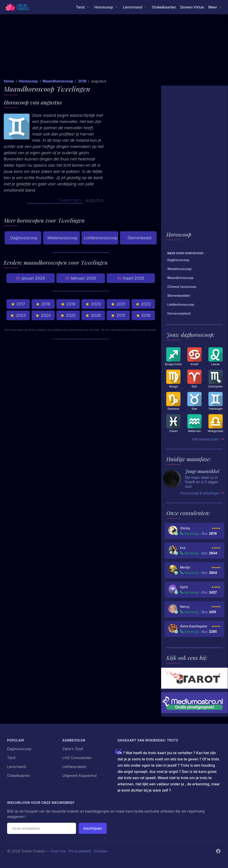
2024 (43, 315)
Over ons (58, 851)
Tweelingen (69, 200)
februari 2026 (81, 278)
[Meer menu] (215, 7)
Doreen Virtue (192, 7)
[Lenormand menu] (135, 7)
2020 (93, 304)
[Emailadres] (42, 828)
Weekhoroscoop (62, 238)
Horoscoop (28, 81)
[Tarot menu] (83, 7)
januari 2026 (31, 278)
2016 (82, 81)
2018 (43, 304)
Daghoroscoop (24, 238)
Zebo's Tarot (73, 749)
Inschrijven (93, 828)
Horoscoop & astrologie (202, 493)
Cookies (101, 851)
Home (9, 81)
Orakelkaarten (164, 7)
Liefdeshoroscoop (101, 238)
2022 (143, 304)
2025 (68, 315)
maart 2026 (131, 278)
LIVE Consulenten (77, 758)
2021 (118, 304)
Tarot (11, 758)
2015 (118, 315)
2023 (18, 315)
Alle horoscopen (208, 439)
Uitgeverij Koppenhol (80, 776)
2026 (93, 315)
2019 (68, 304)
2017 (18, 304)
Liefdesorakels (74, 767)
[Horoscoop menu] (106, 7)
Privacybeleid (80, 851)
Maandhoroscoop (58, 81)
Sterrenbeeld (138, 238)
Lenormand (17, 767)
